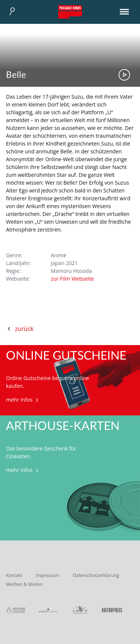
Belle (16, 75)
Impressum (48, 575)
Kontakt (14, 575)
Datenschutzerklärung (96, 575)
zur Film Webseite (72, 279)
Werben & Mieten (24, 584)
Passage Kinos (70, 12)
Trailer (124, 75)
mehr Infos (23, 400)
